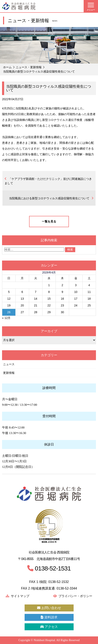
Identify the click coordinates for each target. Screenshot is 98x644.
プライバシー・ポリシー (73, 596)
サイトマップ (18, 596)
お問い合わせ (49, 608)
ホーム (7, 67)
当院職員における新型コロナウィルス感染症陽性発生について (49, 198)
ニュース (9, 364)
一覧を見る (49, 221)
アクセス (49, 627)
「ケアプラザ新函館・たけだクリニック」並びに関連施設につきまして (48, 181)
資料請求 (49, 617)
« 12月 (6, 318)
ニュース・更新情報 (29, 67)
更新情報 (9, 373)
